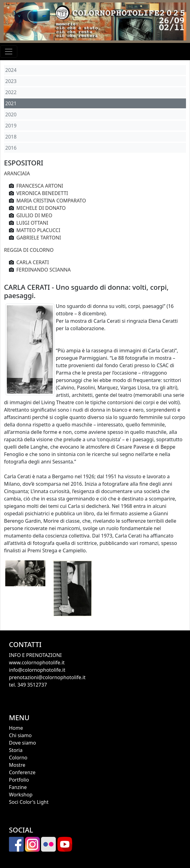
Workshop (21, 795)
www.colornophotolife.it (37, 662)
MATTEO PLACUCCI (38, 230)
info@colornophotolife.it (37, 670)
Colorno (18, 758)
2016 (11, 148)
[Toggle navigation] (9, 52)
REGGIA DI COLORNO (29, 250)
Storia (16, 750)
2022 (11, 92)
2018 (11, 137)
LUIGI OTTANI (32, 223)
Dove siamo (23, 743)
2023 (11, 81)
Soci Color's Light (29, 802)
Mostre (17, 765)
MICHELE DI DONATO (41, 208)
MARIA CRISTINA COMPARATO (51, 201)
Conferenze (22, 772)
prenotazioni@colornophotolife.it (47, 677)
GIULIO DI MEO (34, 215)
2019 (11, 126)
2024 (11, 70)
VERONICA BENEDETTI (42, 193)
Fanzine (18, 787)
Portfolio (19, 780)
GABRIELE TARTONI (39, 238)
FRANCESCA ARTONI (40, 186)
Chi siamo (20, 735)
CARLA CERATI (33, 262)
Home (16, 728)
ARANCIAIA (17, 173)
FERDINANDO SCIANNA (43, 270)
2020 (11, 114)
